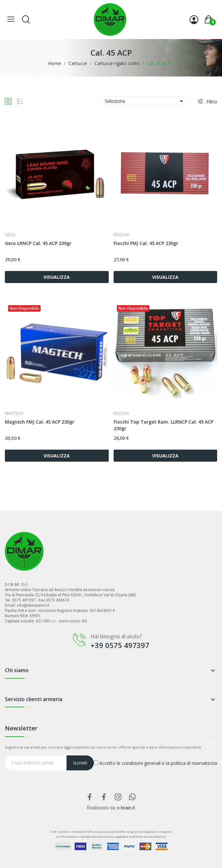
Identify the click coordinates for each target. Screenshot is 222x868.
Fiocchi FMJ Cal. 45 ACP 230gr (146, 243)
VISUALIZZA (57, 277)
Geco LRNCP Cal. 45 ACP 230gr (38, 243)
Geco (10, 235)
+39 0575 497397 (120, 645)
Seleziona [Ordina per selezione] (145, 101)
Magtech (14, 414)
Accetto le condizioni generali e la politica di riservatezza (155, 763)
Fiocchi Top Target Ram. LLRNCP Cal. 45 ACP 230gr (163, 425)
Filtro (211, 102)
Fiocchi (121, 235)
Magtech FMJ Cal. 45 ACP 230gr (40, 422)
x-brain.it (126, 808)
